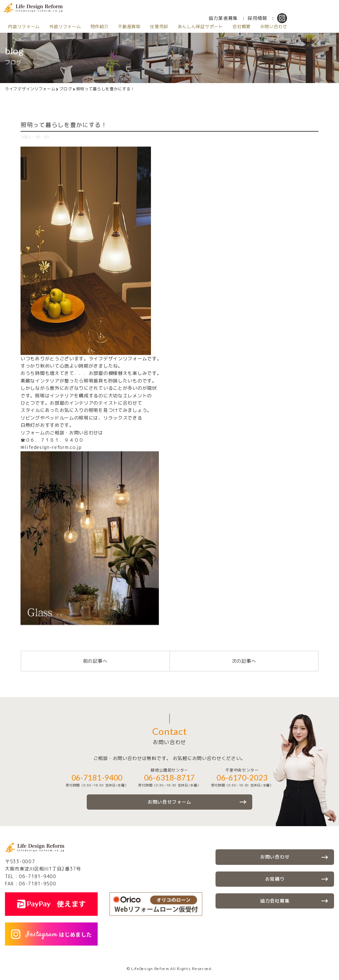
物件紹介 (101, 26)
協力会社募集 (275, 901)
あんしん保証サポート (203, 26)
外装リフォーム (66, 26)
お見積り (275, 879)
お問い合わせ (277, 26)
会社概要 (245, 26)
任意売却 (161, 26)
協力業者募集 (227, 18)
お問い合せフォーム (169, 802)
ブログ (66, 89)
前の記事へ (95, 661)
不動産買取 (131, 26)
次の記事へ (244, 661)
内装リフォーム (24, 26)
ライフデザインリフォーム (30, 89)
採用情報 (261, 18)
